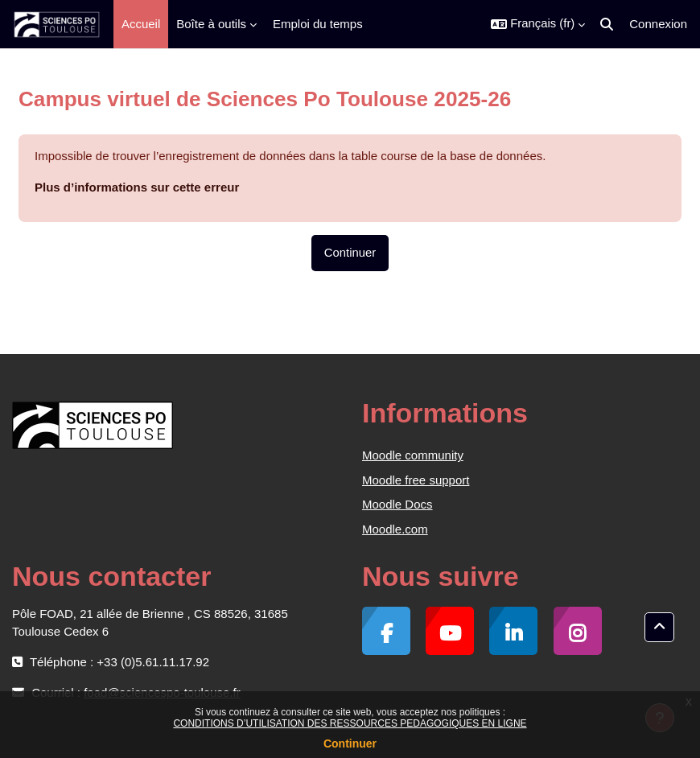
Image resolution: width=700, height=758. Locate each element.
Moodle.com (395, 529)
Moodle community (413, 455)
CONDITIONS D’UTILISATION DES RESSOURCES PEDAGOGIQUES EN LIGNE (350, 723)
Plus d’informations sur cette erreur (137, 187)
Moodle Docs (397, 504)
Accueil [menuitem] (141, 24)
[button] (538, 24)
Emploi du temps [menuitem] (318, 24)
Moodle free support (416, 480)
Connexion (658, 24)
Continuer (350, 744)
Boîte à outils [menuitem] (211, 24)
